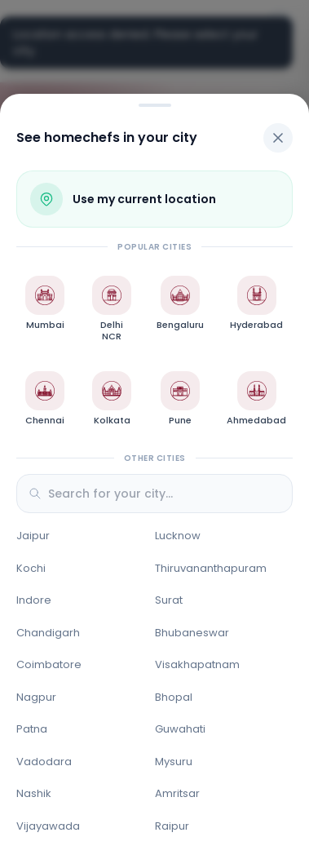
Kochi (31, 568)
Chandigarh (48, 633)
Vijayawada (48, 826)
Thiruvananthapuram (211, 568)
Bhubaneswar (192, 633)
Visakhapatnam (197, 664)
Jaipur (33, 536)
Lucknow (178, 536)
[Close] (278, 138)
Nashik (34, 793)
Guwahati (180, 729)
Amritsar (177, 793)
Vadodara (44, 762)
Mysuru (174, 762)
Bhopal (174, 697)
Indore (34, 600)
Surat (169, 600)
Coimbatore (49, 664)
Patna (32, 729)
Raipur (172, 826)
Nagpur (36, 697)
